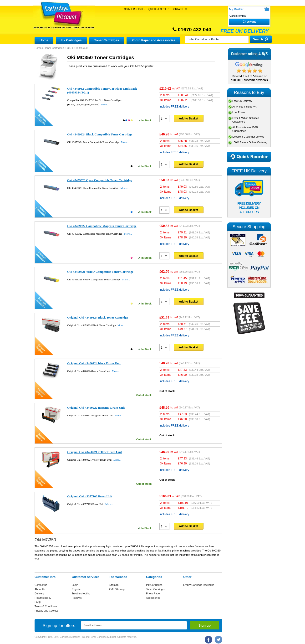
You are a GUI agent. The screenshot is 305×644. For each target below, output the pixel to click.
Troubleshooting (81, 593)
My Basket (236, 9)
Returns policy (43, 598)
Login (126, 9)
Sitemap (114, 585)
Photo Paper (153, 593)
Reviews (77, 598)
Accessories (153, 598)
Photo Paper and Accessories (153, 40)
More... (105, 104)
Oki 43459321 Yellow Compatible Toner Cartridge (100, 272)
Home (44, 40)
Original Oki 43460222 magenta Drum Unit (96, 408)
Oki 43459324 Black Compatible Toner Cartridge (100, 134)
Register (139, 9)
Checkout (249, 22)
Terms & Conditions (46, 606)
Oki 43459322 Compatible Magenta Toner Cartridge (102, 226)
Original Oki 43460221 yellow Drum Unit (94, 452)
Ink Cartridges (71, 40)
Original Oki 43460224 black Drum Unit (94, 363)
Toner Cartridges (107, 40)
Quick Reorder (158, 9)
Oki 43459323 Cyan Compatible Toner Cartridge (99, 180)
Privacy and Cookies (46, 611)
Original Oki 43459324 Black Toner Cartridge (98, 317)
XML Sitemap (117, 589)
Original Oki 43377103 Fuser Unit (90, 496)
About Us (40, 589)
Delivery (39, 593)
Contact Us (179, 9)
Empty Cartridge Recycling (199, 585)
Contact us (41, 585)
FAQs (38, 602)
